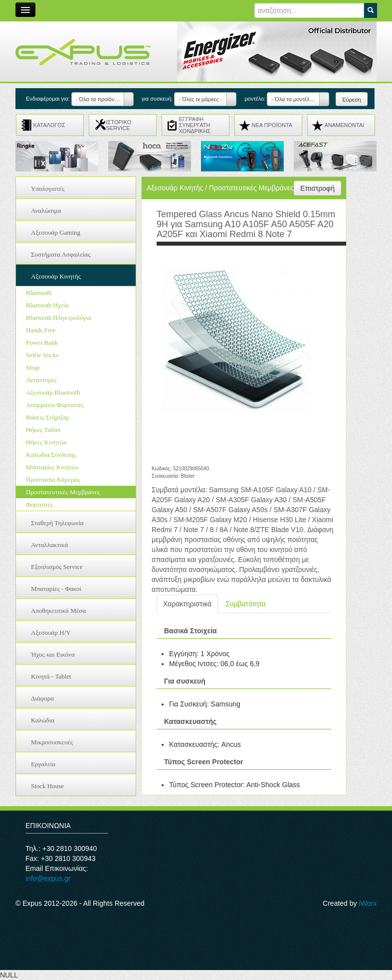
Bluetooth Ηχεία (47, 305)
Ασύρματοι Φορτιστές (55, 405)
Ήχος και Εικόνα (53, 654)
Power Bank (42, 343)
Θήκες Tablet (43, 430)
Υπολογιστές (48, 189)
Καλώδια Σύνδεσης (51, 455)
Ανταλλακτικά (49, 545)
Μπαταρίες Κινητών (52, 467)
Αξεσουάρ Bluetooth (53, 392)
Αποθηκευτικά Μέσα (58, 611)
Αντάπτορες (41, 380)
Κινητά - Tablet (51, 676)
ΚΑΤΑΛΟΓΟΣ (49, 125)
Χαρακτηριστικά (187, 604)
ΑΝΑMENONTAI (345, 125)
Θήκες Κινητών (46, 442)
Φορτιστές (39, 504)
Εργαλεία (43, 764)
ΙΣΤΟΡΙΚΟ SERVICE (119, 125)
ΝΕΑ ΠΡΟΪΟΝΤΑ (272, 125)
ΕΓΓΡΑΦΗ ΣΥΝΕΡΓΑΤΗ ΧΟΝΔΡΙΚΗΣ (195, 125)
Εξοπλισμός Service (57, 567)
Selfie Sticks (42, 355)
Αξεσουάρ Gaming (56, 232)
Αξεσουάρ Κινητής (56, 276)
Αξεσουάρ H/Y (51, 632)
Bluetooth (39, 293)
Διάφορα (42, 698)
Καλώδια (43, 720)
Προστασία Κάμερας (53, 480)
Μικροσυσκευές (52, 742)
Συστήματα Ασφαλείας (61, 254)
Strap (33, 367)
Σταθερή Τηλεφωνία (57, 523)
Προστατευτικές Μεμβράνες (63, 492)
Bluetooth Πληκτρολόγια (59, 318)
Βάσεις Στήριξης (48, 417)
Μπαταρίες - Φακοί (56, 589)
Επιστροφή (317, 188)
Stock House (47, 786)
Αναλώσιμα (46, 210)
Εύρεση (351, 100)
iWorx (368, 903)
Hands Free (41, 330)
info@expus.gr (48, 878)
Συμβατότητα (245, 604)
